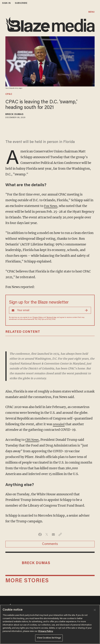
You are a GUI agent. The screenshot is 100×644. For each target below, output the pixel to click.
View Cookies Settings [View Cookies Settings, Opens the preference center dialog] (49, 638)
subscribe (21, 3)
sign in (6, 3)
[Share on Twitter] (47, 534)
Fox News (51, 206)
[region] (50, 624)
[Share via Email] (53, 534)
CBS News (33, 440)
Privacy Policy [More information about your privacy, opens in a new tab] (46, 631)
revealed (59, 424)
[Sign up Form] (50, 310)
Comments (50, 544)
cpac (9, 94)
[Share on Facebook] (40, 534)
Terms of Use (51, 317)
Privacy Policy (38, 317)
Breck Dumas (14, 114)
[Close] (95, 610)
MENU (91, 12)
